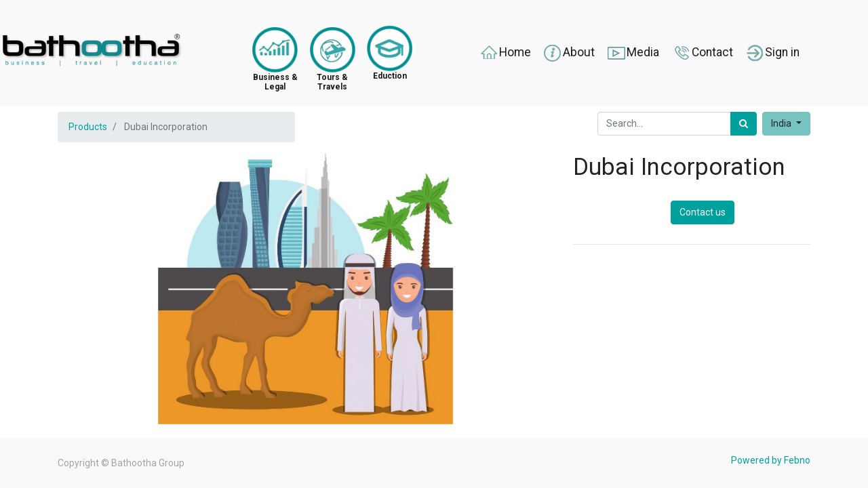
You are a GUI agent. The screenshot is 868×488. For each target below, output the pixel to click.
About (569, 53)
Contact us (703, 212)
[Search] (744, 124)
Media (633, 53)
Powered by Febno (771, 460)
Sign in (772, 53)
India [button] (782, 123)
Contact (702, 53)
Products (88, 127)
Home (505, 53)
